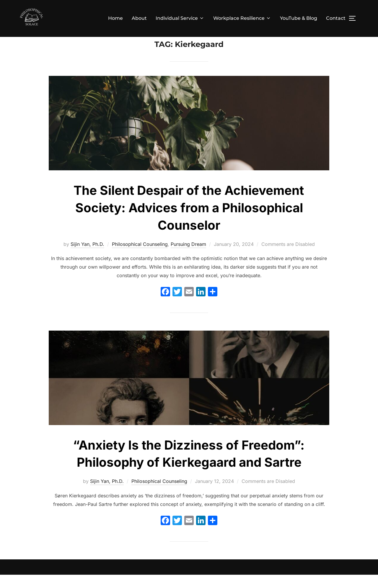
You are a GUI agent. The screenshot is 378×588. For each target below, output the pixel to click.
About (139, 18)
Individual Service (180, 18)
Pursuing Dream (188, 257)
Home (115, 18)
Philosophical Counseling (140, 257)
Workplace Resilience (242, 18)
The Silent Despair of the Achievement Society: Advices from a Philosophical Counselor (189, 221)
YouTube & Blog (299, 18)
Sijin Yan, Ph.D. (87, 257)
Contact (336, 18)
